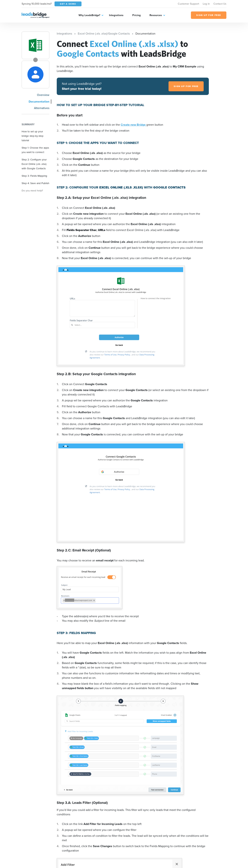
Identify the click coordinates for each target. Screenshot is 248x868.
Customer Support (188, 4)
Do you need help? (32, 191)
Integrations (116, 15)
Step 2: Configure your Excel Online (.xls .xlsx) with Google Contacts (34, 164)
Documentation (39, 102)
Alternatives (42, 108)
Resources (156, 15)
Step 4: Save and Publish (35, 183)
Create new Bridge (134, 125)
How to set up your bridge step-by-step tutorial (33, 136)
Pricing (136, 15)
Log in (206, 4)
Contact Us (220, 4)
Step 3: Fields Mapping (34, 176)
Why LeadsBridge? (89, 15)
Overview (43, 95)
